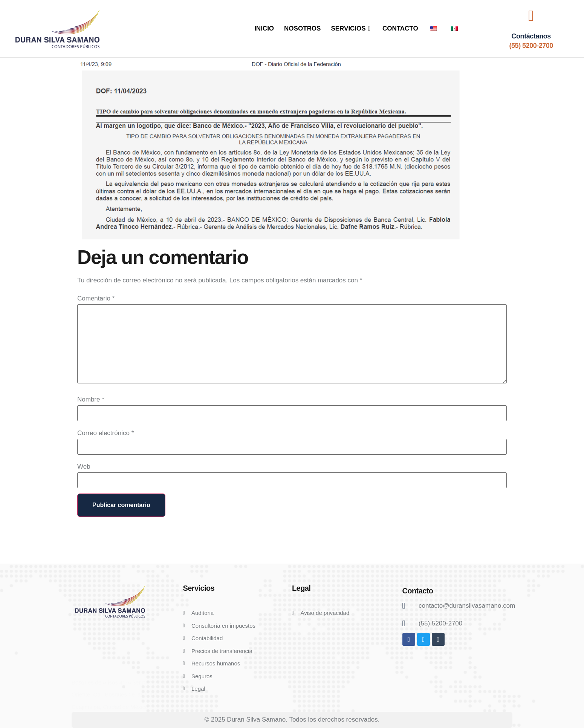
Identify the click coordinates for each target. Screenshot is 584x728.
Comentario (96, 298)
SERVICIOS (352, 28)
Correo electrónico (105, 433)
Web (84, 467)
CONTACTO (400, 28)
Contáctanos (531, 36)
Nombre (91, 399)
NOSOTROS (302, 28)
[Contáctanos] (531, 16)
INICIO (264, 28)
